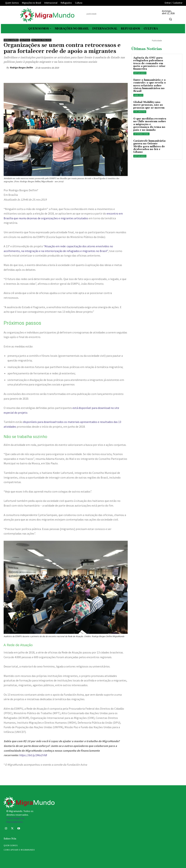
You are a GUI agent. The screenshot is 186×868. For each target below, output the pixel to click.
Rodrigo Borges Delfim (21, 68)
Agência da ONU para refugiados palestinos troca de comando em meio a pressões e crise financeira (149, 63)
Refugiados (140, 73)
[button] (170, 19)
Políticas (25, 40)
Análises (138, 95)
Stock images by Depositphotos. (15, 820)
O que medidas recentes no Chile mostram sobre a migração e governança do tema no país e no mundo (150, 124)
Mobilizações (11, 40)
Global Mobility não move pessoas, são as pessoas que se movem (149, 105)
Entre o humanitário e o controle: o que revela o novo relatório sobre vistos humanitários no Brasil (150, 86)
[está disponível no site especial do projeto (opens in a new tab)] (110, 408)
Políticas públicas (41, 40)
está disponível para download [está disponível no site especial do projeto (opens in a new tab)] (91, 408)
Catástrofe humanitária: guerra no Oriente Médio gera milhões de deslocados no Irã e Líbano (150, 147)
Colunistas (140, 112)
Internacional (141, 134)
